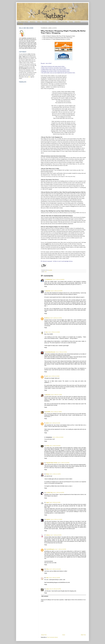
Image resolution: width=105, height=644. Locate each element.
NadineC (48, 519)
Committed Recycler (50, 352)
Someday (20, 24)
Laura (47, 589)
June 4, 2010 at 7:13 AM (56, 395)
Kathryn (48, 535)
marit (47, 376)
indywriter (48, 291)
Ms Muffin (48, 412)
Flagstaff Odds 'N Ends (52, 463)
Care (47, 332)
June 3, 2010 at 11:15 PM (56, 318)
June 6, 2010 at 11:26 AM (56, 519)
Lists (46, 272)
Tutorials (44, 22)
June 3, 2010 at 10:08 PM (58, 280)
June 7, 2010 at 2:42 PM (56, 535)
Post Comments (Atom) (52, 637)
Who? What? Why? (23, 22)
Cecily (48, 446)
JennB (47, 423)
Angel (47, 502)
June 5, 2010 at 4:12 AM (55, 502)
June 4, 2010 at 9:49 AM (58, 437)
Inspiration (78, 22)
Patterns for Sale (62, 22)
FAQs (39, 22)
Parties (71, 22)
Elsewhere (33, 22)
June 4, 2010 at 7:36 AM (56, 412)
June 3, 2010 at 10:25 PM (57, 291)
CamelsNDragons (50, 549)
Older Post (83, 635)
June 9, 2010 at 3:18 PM (55, 578)
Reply (46, 286)
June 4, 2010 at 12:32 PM (63, 463)
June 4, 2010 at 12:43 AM (54, 332)
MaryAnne (48, 395)
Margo (48, 474)
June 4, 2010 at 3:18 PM (55, 474)
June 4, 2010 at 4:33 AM (54, 376)
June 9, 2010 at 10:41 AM (55, 569)
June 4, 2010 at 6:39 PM (59, 493)
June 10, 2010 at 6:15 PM (55, 589)
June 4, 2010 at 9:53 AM (55, 446)
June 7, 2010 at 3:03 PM (60, 549)
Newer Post (44, 635)
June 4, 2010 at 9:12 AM (54, 423)
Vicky (47, 569)
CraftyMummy (49, 280)
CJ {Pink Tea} (49, 493)
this (29, 77)
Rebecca (48, 318)
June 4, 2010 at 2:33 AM (61, 352)
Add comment (45, 596)
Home (64, 635)
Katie (47, 578)
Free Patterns (52, 22)
